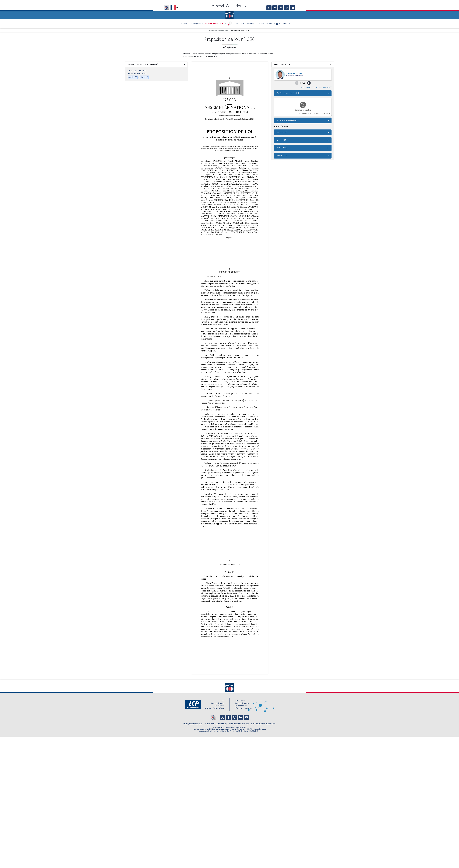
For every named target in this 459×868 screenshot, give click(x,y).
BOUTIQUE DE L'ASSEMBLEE (192, 724)
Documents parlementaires (219, 30)
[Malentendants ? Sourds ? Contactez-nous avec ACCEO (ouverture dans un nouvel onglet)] (213, 717)
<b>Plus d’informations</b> (303, 64)
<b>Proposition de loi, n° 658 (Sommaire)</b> (156, 64)
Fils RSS (250, 729)
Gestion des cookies (260, 729)
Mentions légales (198, 729)
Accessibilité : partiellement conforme (217, 729)
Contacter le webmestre (238, 729)
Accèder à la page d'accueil (229, 14)
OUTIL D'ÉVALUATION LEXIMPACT (263, 724)
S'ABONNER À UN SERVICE (238, 724)
